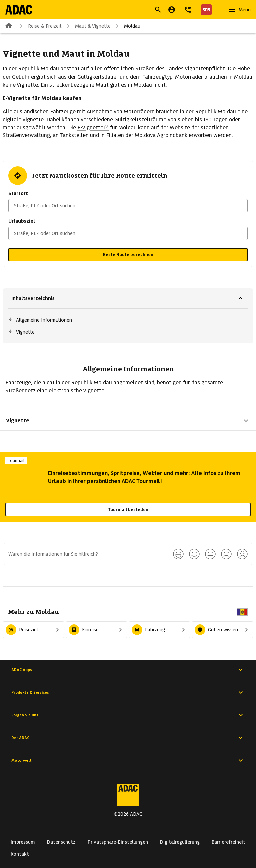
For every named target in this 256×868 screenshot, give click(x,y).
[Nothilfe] (205, 10)
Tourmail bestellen (128, 509)
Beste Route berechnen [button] (128, 254)
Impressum (23, 842)
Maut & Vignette (87, 26)
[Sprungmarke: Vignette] (128, 332)
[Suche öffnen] (158, 10)
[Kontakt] (188, 10)
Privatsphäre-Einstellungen (118, 842)
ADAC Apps (128, 670)
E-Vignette (93, 127)
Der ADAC (128, 738)
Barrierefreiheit (228, 842)
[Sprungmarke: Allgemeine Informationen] (128, 320)
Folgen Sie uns (128, 715)
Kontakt (20, 854)
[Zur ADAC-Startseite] (19, 10)
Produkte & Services (128, 692)
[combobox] (128, 206)
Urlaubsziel (22, 221)
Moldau (127, 26)
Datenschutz (61, 842)
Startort (18, 193)
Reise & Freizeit (39, 26)
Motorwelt (128, 760)
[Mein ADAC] (172, 10)
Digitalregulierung (180, 842)
